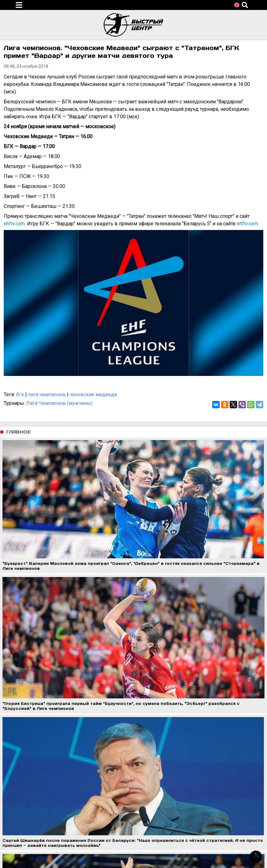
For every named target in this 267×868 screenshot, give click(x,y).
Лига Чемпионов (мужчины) (59, 403)
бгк (20, 394)
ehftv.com (14, 224)
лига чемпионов (47, 394)
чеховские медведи (93, 394)
